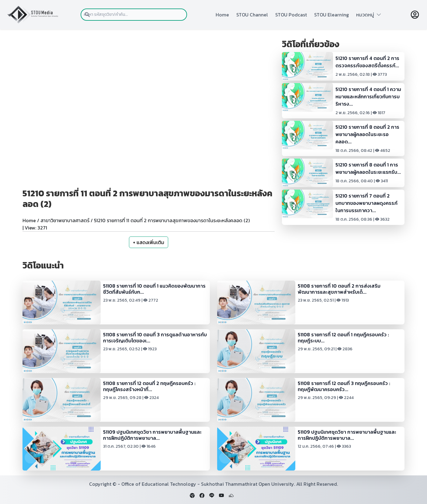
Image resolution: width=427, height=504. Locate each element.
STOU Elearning (332, 15)
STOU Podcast (291, 15)
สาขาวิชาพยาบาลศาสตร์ (65, 220)
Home (222, 15)
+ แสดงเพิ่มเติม (149, 242)
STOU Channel (252, 15)
